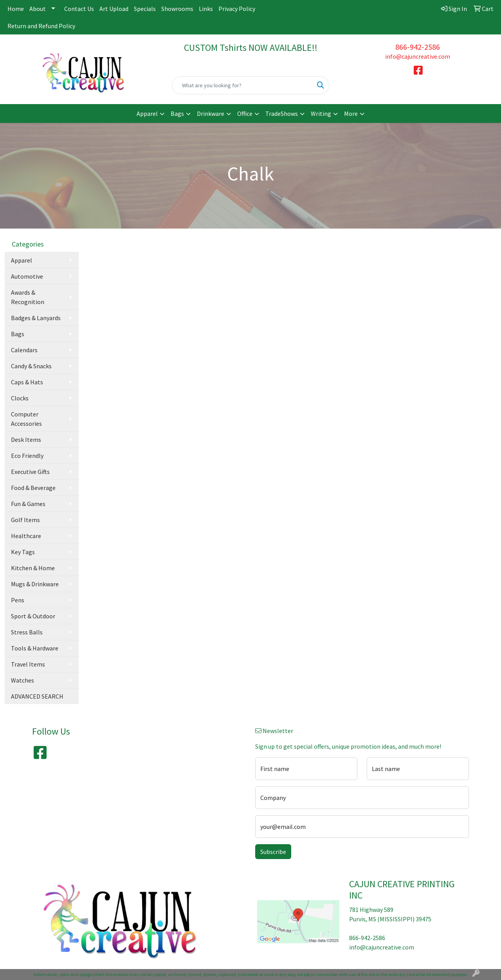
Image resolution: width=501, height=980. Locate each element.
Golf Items (25, 520)
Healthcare (26, 536)
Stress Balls (27, 632)
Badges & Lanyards (36, 318)
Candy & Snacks (31, 366)
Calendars (24, 350)
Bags (177, 113)
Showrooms (177, 9)
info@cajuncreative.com (418, 56)
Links (206, 9)
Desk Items (26, 440)
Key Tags (23, 552)
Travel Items (28, 664)
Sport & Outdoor (33, 616)
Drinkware (211, 113)
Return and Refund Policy (41, 26)
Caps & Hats (27, 382)
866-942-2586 (418, 47)
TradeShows (282, 113)
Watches (23, 680)
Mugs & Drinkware (35, 584)
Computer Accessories (26, 419)
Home (16, 9)
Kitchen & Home (33, 568)
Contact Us (79, 9)
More (351, 113)
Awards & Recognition (28, 297)
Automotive (27, 276)
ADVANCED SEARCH (37, 696)
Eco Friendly (27, 456)
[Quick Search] (242, 85)
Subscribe (273, 852)
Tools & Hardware (35, 648)
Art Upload (114, 9)
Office (245, 113)
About (38, 9)
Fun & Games (28, 504)
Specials (145, 9)
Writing (321, 113)
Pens (18, 600)
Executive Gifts (30, 472)
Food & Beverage (33, 488)
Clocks (20, 398)
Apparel (147, 113)
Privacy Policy (237, 9)
